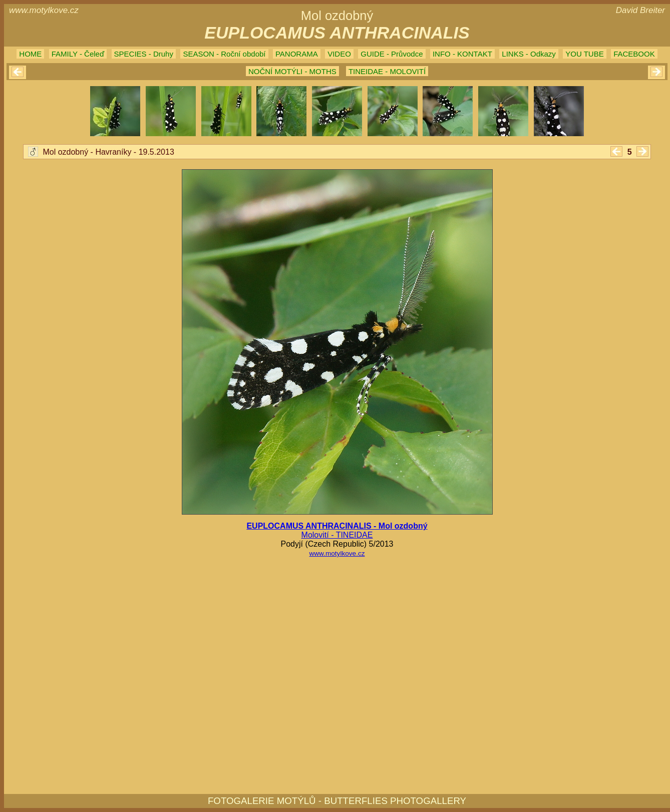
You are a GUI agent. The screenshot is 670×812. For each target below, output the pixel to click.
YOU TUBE (584, 54)
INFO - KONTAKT (462, 54)
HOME (30, 54)
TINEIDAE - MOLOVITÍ (387, 71)
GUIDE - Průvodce (392, 54)
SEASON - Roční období (224, 54)
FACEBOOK (634, 54)
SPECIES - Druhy (144, 54)
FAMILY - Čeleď (78, 54)
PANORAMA (297, 54)
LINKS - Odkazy (529, 54)
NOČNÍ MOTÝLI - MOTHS (292, 71)
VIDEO (339, 54)
